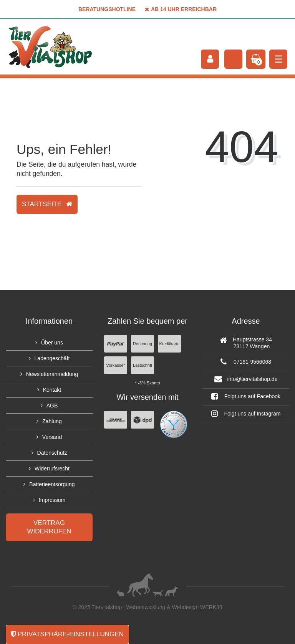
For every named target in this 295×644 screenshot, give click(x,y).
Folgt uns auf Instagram (246, 414)
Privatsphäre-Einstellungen (67, 634)
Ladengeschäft (52, 358)
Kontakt (52, 390)
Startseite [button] (47, 204)
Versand (52, 437)
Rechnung (143, 344)
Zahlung (52, 421)
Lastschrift (143, 365)
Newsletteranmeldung (52, 374)
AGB (52, 406)
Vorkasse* (116, 365)
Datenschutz (52, 453)
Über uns (52, 343)
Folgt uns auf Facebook (246, 396)
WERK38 (211, 607)
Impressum (52, 500)
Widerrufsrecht (52, 469)
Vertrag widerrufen (49, 527)
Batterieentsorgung (52, 484)
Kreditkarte (169, 344)
